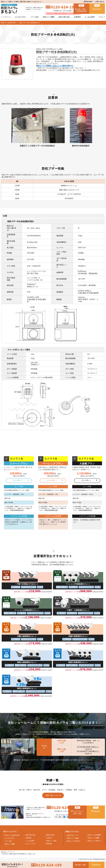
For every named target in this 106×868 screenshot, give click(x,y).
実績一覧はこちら (52, 795)
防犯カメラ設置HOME (8, 23)
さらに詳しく (18, 480)
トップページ (6, 17)
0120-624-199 (63, 7)
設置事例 (77, 17)
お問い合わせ (100, 2)
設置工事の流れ (64, 17)
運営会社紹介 (88, 2)
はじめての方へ (21, 17)
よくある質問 (90, 17)
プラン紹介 (35, 17)
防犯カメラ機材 (49, 17)
